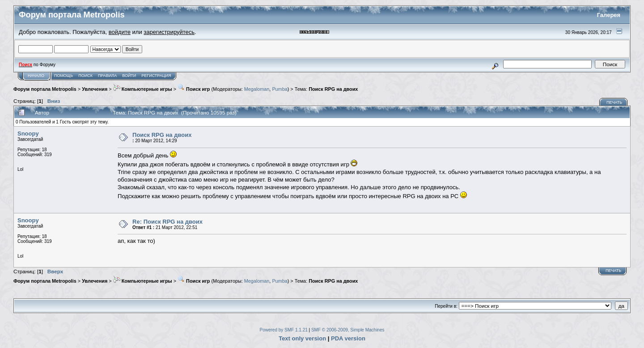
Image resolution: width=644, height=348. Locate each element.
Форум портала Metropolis (45, 89)
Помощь (64, 76)
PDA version (348, 338)
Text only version (302, 338)
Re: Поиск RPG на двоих (167, 222)
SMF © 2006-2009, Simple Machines (348, 330)
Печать (614, 102)
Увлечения (95, 89)
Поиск (85, 76)
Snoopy (28, 134)
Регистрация (156, 76)
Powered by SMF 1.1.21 (284, 330)
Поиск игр (194, 89)
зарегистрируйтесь (169, 32)
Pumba (280, 89)
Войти (129, 76)
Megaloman (257, 89)
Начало (36, 76)
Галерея (609, 15)
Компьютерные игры (143, 89)
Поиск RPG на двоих (333, 89)
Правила (107, 76)
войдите (120, 32)
